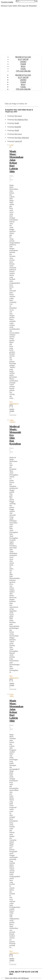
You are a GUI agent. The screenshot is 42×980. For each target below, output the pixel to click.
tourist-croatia (12, 410)
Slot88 (17, 123)
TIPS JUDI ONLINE (23, 71)
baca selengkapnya (14, 403)
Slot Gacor (18, 116)
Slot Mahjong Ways (21, 120)
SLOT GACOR (23, 59)
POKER (23, 64)
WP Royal (25, 978)
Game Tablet (12, 695)
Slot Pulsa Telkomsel (22, 138)
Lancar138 (18, 141)
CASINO (23, 62)
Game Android (12, 421)
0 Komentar (13, 414)
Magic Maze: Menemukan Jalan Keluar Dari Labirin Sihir (16, 161)
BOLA (23, 66)
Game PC (11, 146)
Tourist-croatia (7, 2)
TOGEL (23, 69)
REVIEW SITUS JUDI (23, 57)
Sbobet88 (18, 127)
